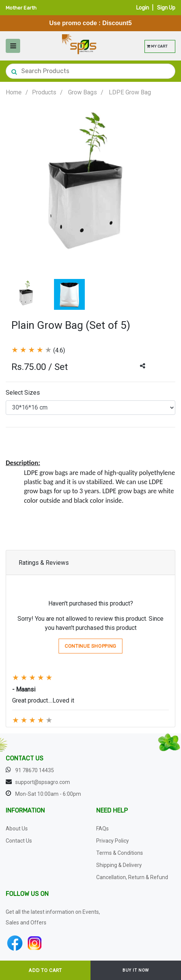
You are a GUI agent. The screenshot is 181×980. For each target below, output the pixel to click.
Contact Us (19, 841)
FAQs (102, 829)
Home (14, 92)
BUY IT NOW (136, 970)
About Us (17, 829)
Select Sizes (23, 393)
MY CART (157, 46)
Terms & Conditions (120, 853)
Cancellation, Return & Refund (132, 877)
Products (44, 92)
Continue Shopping (90, 646)
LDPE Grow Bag (130, 92)
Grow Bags (83, 92)
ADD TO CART (45, 970)
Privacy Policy (113, 841)
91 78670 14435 (35, 770)
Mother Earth (21, 8)
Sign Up (166, 8)
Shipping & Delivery (119, 865)
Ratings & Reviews (44, 563)
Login (143, 8)
